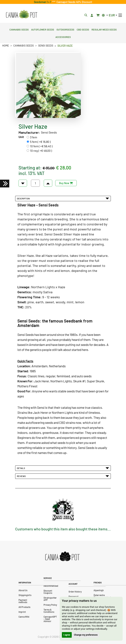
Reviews (63, 476)
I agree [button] (67, 635)
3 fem (34, 137)
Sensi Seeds (46, 45)
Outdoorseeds (65, 29)
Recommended (51, 586)
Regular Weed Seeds (104, 29)
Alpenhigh (99, 590)
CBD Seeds (83, 29)
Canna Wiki (24, 617)
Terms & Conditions (49, 611)
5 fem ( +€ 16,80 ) (40, 142)
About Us (23, 590)
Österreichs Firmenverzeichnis (103, 596)
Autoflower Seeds (43, 29)
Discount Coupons (48, 592)
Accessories (63, 37)
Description (63, 198)
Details (63, 468)
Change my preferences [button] (86, 635)
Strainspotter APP (50, 599)
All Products (24, 607)
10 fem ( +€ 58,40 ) (41, 146)
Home (6, 45)
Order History (75, 592)
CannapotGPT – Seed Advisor (50, 619)
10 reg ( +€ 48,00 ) (41, 151)
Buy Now (66, 183)
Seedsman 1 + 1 (43, 2)
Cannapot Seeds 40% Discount (74, 2)
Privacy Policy (50, 605)
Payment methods (23, 601)
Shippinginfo (25, 595)
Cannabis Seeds (19, 29)
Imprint (22, 612)
